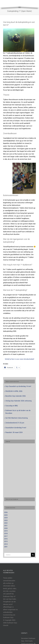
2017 (6, 536)
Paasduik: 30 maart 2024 (14, 432)
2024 (6, 518)
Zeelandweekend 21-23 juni (15, 423)
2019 (6, 531)
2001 (6, 547)
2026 (6, 512)
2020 (6, 528)
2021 (6, 526)
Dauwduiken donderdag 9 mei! (16, 428)
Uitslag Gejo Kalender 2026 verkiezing (18, 401)
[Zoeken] (33, 555)
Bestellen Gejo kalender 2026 (15, 396)
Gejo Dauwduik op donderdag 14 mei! (18, 386)
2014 (6, 544)
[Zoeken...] (18, 555)
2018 (6, 534)
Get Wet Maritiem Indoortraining (17, 418)
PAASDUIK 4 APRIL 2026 (14, 391)
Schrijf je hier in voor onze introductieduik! (20, 359)
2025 (6, 515)
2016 (6, 539)
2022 (6, 523)
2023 (6, 520)
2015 (6, 541)
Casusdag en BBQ (12, 406)
